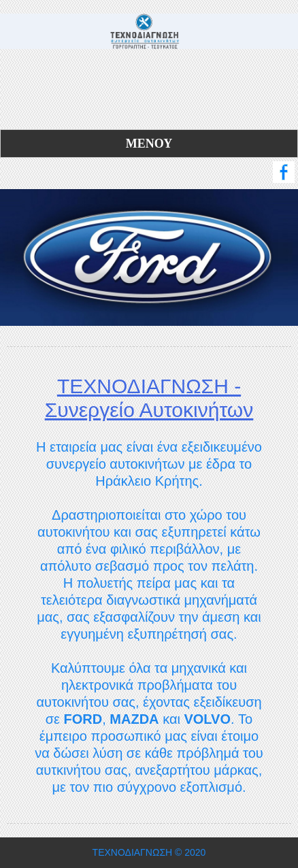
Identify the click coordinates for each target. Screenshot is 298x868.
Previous (13, 247)
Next (285, 247)
